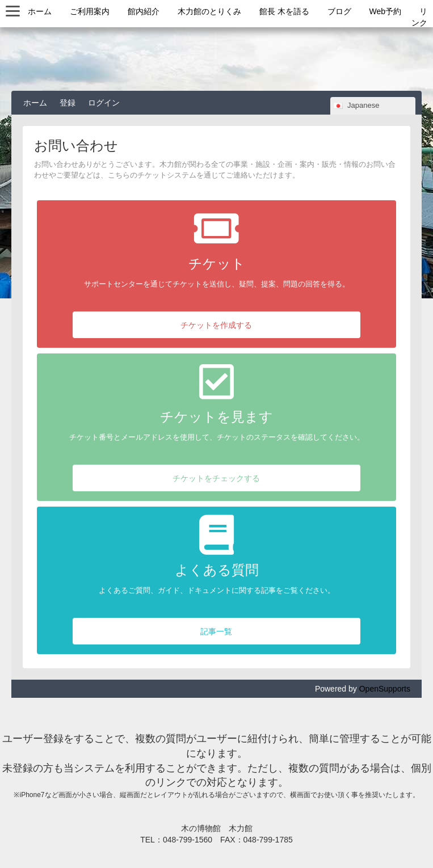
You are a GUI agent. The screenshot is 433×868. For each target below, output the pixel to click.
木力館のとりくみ (209, 11)
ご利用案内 (90, 11)
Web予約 (386, 11)
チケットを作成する (216, 325)
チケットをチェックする (216, 478)
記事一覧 (216, 631)
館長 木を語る (284, 11)
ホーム (40, 11)
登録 (68, 103)
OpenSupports (385, 689)
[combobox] (373, 106)
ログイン (104, 103)
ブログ (339, 11)
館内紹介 (144, 11)
